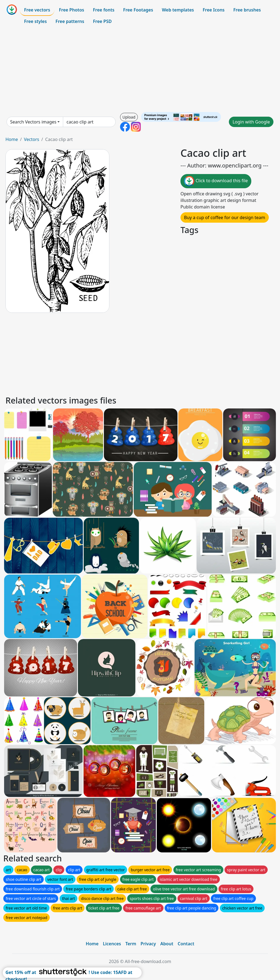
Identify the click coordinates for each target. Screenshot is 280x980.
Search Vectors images (33, 122)
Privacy (148, 944)
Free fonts (104, 10)
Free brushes (247, 10)
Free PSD (102, 21)
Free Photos (71, 10)
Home (12, 139)
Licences (112, 944)
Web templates (178, 10)
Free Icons (214, 10)
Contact (186, 944)
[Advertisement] (140, 69)
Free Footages (138, 10)
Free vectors (37, 10)
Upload (129, 117)
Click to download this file (216, 181)
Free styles (35, 21)
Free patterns (70, 21)
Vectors (31, 139)
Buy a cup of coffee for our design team (225, 217)
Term (131, 944)
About (167, 944)
